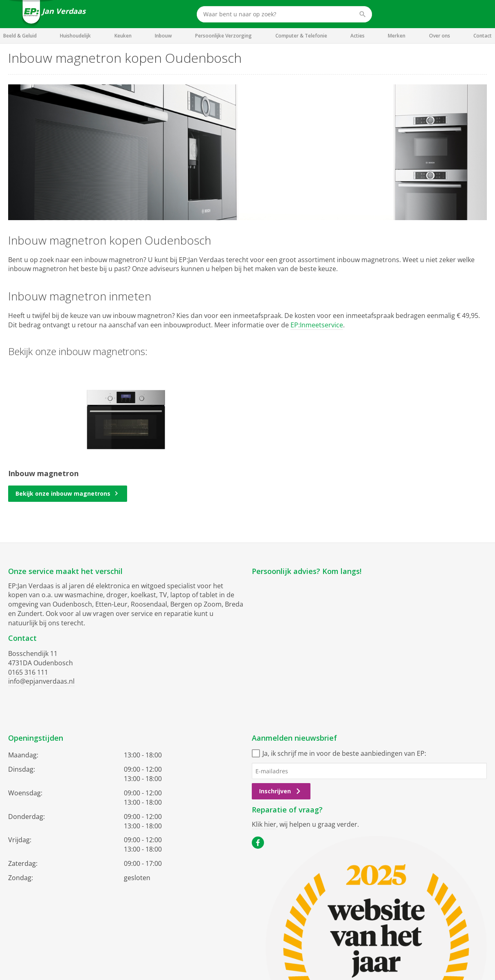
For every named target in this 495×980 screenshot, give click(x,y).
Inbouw (163, 36)
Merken (397, 36)
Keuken (123, 36)
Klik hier (264, 824)
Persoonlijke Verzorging (223, 36)
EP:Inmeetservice (317, 325)
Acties (357, 36)
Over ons (440, 36)
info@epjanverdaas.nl (41, 681)
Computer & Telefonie (301, 36)
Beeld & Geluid (20, 36)
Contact (483, 36)
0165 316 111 (28, 672)
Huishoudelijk (75, 36)
